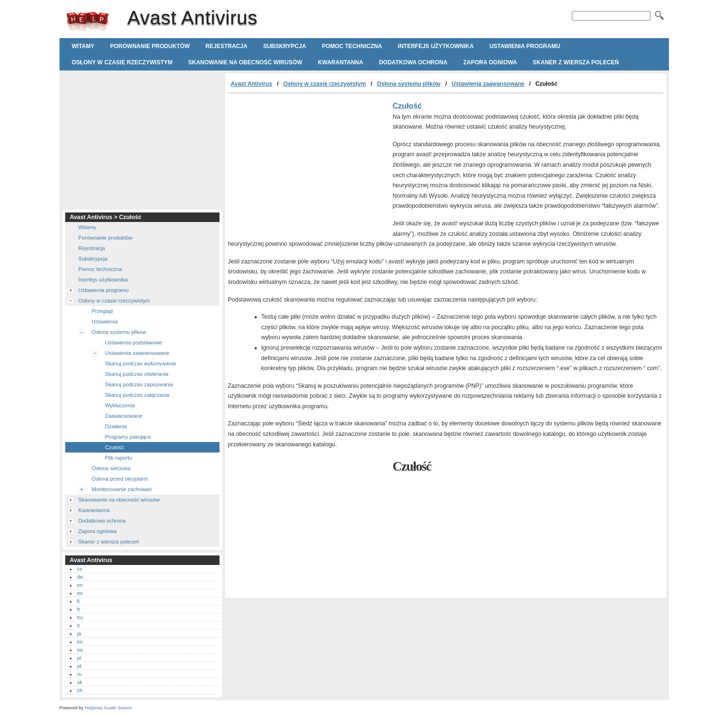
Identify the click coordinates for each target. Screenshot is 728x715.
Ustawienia (105, 322)
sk (80, 682)
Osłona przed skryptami (120, 479)
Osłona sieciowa (111, 468)
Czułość (115, 447)
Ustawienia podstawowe (134, 342)
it (79, 625)
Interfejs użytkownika (436, 46)
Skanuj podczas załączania (137, 395)
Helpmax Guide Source (108, 708)
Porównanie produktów (150, 46)
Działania (116, 426)
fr (79, 609)
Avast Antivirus (88, 21)
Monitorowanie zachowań (122, 489)
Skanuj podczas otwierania (137, 374)
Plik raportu (119, 458)
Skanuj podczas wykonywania (141, 363)
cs (80, 569)
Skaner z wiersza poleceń (576, 62)
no (80, 650)
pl (79, 658)
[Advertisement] (308, 165)
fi (79, 601)
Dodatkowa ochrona (413, 62)
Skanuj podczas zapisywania (139, 384)
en (80, 585)
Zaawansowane (124, 416)
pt (79, 666)
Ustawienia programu (525, 46)
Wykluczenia (120, 405)
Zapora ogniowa (490, 62)
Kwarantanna (341, 62)
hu (80, 617)
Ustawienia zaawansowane (488, 84)
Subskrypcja (285, 46)
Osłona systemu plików (409, 84)
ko (80, 642)
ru (80, 674)
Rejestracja (227, 46)
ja (79, 634)
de (80, 577)
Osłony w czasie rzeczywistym (122, 62)
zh (80, 690)
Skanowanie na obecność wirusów (245, 62)
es (80, 593)
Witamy (83, 46)
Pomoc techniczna (352, 46)
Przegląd (102, 311)
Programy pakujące (128, 437)
